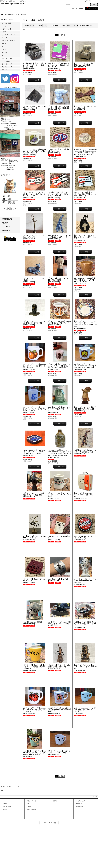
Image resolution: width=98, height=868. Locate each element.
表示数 (27, 25)
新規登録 (81, 8)
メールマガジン (6, 227)
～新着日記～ (55, 801)
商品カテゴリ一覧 (31, 801)
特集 (28, 804)
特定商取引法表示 (7, 219)
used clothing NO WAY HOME (13, 4)
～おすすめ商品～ (31, 809)
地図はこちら (10, 129)
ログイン (73, 8)
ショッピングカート (8, 807)
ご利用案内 (5, 223)
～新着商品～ (30, 807)
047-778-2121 (10, 210)
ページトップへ (94, 797)
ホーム (4, 801)
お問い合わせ (6, 231)
